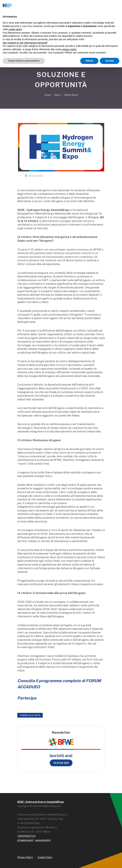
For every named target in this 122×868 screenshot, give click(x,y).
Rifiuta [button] (89, 61)
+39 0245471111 (26, 836)
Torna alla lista (30, 715)
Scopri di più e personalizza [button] (24, 61)
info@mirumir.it (25, 840)
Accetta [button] (110, 61)
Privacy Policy (25, 857)
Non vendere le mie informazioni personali (25, 43)
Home (48, 95)
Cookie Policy (45, 857)
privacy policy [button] (69, 49)
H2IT (45, 280)
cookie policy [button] (15, 29)
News (57, 95)
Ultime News (71, 95)
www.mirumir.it (43, 840)
